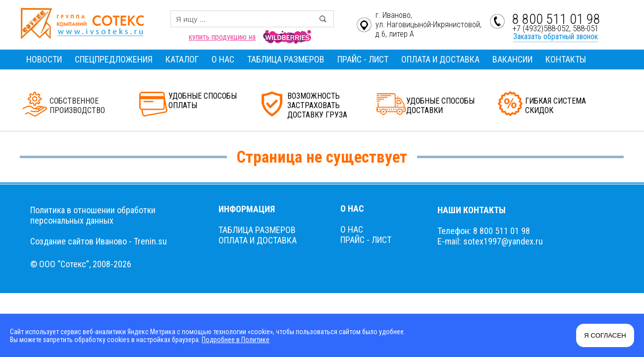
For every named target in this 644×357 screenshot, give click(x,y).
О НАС (223, 59)
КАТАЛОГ (182, 59)
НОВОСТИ (44, 59)
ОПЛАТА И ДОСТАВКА (440, 59)
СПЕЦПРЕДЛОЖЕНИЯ (114, 59)
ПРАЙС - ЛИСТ (363, 59)
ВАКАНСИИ (512, 59)
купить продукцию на (222, 37)
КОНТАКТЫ (566, 59)
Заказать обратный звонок (556, 36)
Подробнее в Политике (236, 340)
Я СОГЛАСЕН (605, 335)
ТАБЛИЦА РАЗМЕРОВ (286, 59)
